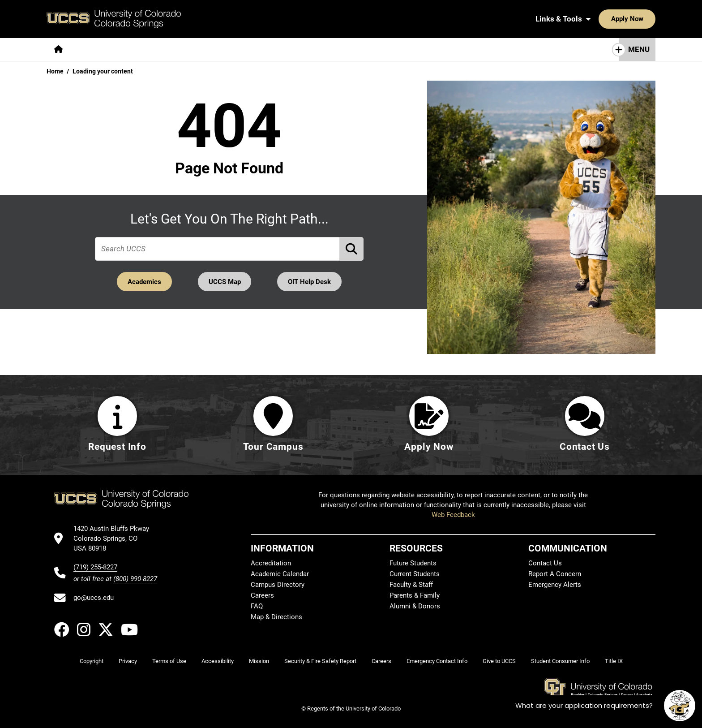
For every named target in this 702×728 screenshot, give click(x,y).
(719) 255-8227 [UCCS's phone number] (95, 567)
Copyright (92, 661)
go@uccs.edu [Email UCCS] (94, 598)
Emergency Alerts (555, 585)
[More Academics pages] (153, 50)
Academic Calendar (280, 574)
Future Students (413, 563)
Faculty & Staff (411, 585)
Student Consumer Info (560, 661)
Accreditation (271, 563)
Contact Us (545, 563)
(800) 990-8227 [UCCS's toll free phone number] (135, 579)
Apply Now (599, 19)
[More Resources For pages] (387, 50)
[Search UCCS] (646, 19)
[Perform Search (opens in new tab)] (352, 248)
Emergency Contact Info (437, 661)
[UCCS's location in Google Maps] (115, 539)
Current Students (415, 574)
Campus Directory (278, 585)
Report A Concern (555, 574)
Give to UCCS (499, 661)
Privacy (128, 661)
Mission (259, 661)
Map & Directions (276, 617)
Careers (262, 595)
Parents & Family (415, 595)
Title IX (614, 661)
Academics (143, 281)
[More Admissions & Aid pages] (231, 50)
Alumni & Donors (415, 606)
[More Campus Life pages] (312, 50)
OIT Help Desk (310, 281)
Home (55, 71)
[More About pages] (95, 50)
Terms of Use (169, 661)
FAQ (257, 606)
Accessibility (218, 661)
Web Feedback (453, 515)
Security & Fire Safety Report (320, 661)
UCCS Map (225, 281)
